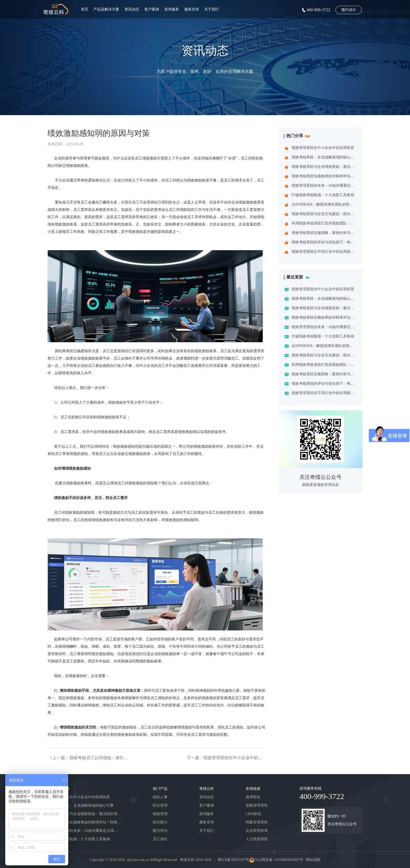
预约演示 (349, 10)
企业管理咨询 (257, 831)
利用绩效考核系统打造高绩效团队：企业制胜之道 (324, 223)
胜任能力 (160, 822)
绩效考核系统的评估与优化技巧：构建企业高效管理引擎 (324, 242)
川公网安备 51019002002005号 (279, 860)
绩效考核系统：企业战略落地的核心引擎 (324, 157)
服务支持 (192, 9)
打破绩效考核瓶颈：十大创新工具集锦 (323, 195)
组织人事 (160, 797)
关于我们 (212, 9)
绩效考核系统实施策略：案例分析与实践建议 (324, 233)
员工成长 (160, 839)
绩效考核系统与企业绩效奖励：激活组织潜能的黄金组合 (324, 167)
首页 (85, 9)
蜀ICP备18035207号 (233, 860)
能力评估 (160, 831)
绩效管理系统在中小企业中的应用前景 (323, 148)
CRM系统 (253, 814)
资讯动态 (132, 9)
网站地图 (313, 860)
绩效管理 (160, 814)
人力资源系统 (257, 839)
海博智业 (253, 797)
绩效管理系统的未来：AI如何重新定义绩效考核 (324, 186)
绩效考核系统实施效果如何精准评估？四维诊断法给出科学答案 (324, 176)
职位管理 (160, 805)
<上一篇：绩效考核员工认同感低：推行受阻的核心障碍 (90, 758)
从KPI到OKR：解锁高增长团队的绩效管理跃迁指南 (324, 204)
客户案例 (152, 9)
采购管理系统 (257, 805)
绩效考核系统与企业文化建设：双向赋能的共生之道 (324, 214)
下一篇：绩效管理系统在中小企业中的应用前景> (226, 758)
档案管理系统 (257, 822)
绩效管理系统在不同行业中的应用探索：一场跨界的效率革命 (324, 252)
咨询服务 (172, 9)
